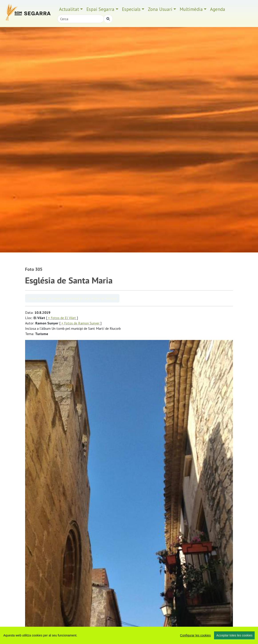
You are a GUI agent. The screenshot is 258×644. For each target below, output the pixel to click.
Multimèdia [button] (191, 9)
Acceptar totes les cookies (234, 635)
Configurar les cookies (195, 635)
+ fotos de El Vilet (62, 318)
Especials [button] (131, 9)
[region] (129, 635)
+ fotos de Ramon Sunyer (80, 323)
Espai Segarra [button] (100, 9)
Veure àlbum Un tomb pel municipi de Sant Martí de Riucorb (72, 298)
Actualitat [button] (69, 9)
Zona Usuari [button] (160, 9)
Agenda (218, 9)
